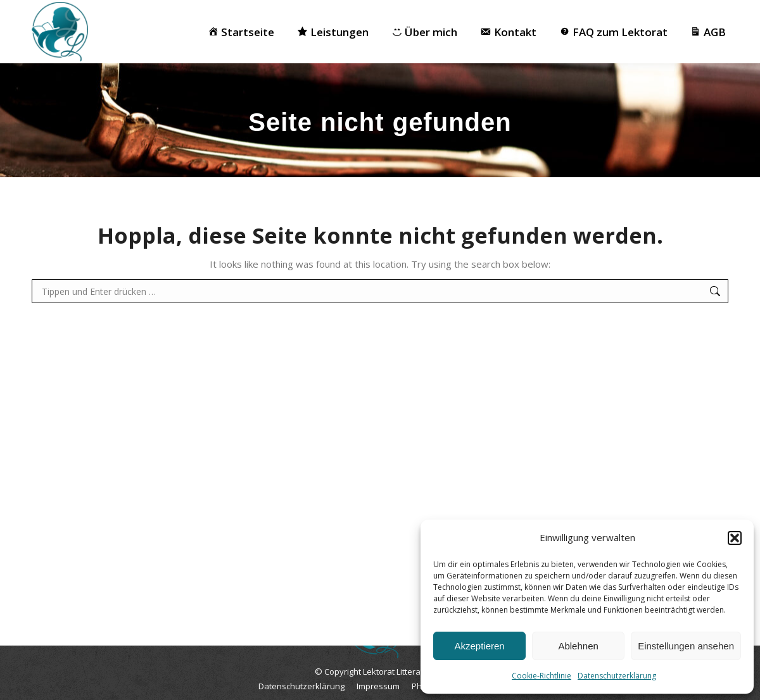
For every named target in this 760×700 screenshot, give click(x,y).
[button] (735, 538)
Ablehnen (578, 646)
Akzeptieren (479, 646)
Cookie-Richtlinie (541, 676)
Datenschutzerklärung (617, 676)
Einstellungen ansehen (686, 646)
